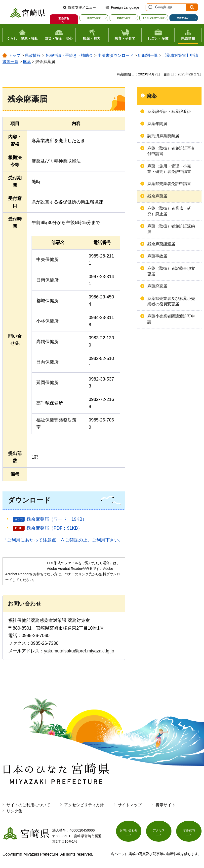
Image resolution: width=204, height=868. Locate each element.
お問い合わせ (129, 832)
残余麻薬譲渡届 (161, 244)
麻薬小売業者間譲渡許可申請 (171, 319)
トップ (14, 55)
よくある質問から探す (154, 18)
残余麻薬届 (157, 196)
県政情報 (33, 55)
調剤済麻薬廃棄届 (163, 136)
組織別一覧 (148, 55)
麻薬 (27, 62)
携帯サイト (165, 805)
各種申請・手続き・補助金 (69, 55)
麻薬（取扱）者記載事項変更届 (171, 271)
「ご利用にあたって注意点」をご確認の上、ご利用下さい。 (63, 540)
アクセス (159, 832)
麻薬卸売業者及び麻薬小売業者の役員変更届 (171, 301)
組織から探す (124, 18)
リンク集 (14, 811)
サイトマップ (130, 805)
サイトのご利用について (28, 805)
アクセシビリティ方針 (84, 805)
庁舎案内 (189, 832)
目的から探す (94, 18)
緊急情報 (64, 18)
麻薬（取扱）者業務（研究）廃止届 (169, 211)
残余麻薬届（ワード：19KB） (57, 519)
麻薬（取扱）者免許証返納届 (171, 229)
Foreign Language (125, 7)
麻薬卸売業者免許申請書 (169, 184)
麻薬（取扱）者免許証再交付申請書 (171, 151)
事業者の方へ (184, 18)
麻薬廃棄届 (157, 286)
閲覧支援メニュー (82, 7)
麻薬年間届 (157, 124)
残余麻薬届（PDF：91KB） (54, 528)
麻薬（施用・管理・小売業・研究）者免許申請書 (169, 169)
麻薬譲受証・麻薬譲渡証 (169, 112)
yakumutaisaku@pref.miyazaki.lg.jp (79, 651)
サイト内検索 (150, 7)
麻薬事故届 (157, 256)
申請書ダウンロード (116, 55)
